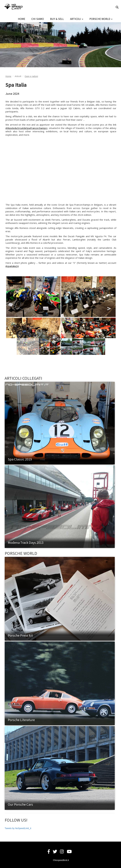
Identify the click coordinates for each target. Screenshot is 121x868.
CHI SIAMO (38, 19)
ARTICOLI (77, 19)
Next (109, 307)
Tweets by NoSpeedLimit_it (18, 828)
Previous (13, 307)
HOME (22, 19)
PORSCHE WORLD (101, 19)
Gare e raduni (31, 76)
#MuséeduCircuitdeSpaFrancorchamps (26, 128)
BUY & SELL (57, 19)
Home (8, 76)
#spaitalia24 (12, 266)
